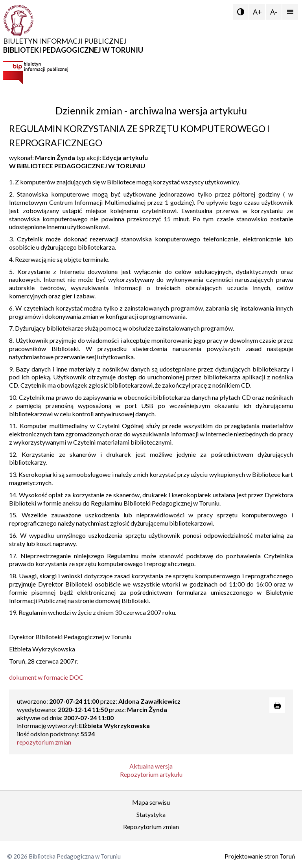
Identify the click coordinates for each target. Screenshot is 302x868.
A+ (257, 12)
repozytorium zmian (44, 742)
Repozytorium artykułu (151, 774)
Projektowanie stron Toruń (260, 856)
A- (274, 12)
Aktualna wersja (151, 766)
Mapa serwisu (151, 802)
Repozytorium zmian (151, 827)
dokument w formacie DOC (46, 677)
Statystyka (151, 814)
